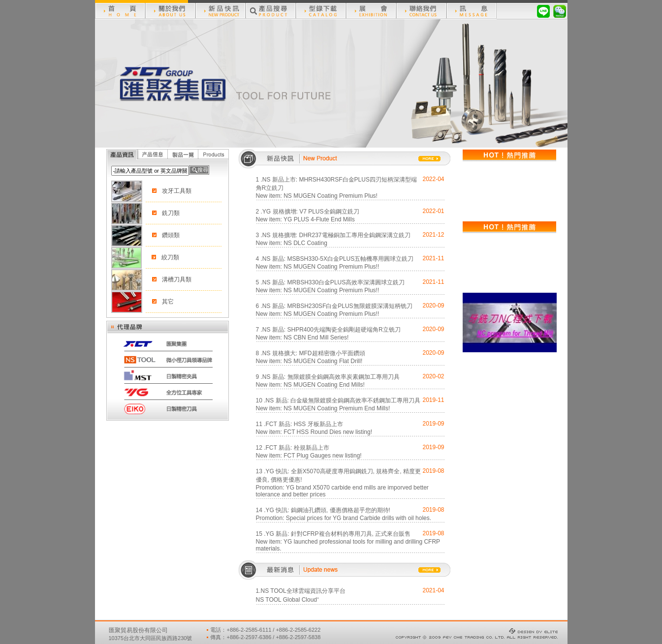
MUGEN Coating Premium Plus (334, 196)
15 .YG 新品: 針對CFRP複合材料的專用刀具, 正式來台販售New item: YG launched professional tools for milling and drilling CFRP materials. (348, 541)
